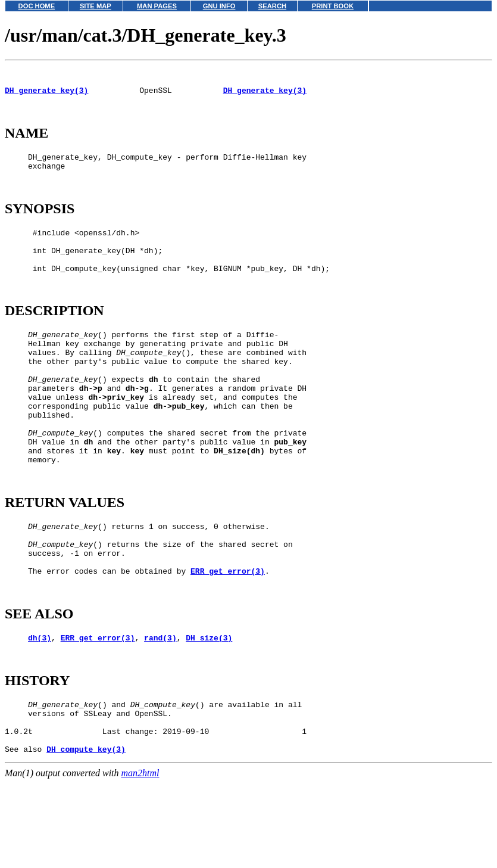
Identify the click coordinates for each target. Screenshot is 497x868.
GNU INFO (219, 6)
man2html (140, 862)
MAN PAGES (157, 6)
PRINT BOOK (333, 6)
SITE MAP (96, 6)
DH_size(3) (209, 713)
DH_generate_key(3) (46, 95)
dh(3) (40, 713)
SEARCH (272, 6)
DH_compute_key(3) (86, 838)
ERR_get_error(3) (228, 640)
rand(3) (160, 713)
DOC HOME (37, 6)
